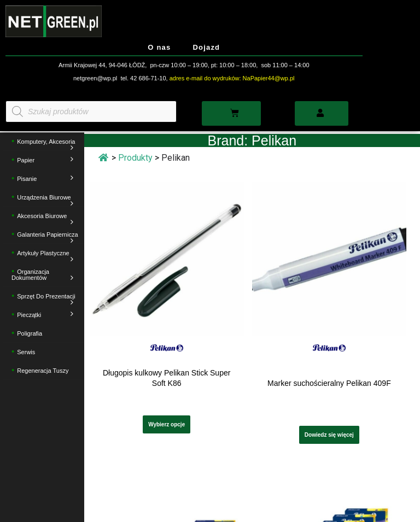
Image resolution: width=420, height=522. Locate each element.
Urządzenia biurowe (48, 201)
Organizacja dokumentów (45, 275)
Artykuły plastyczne (48, 257)
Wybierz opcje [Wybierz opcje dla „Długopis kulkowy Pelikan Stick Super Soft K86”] (167, 424)
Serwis (26, 353)
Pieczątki (48, 315)
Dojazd (206, 47)
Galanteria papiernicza (48, 238)
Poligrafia (30, 334)
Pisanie (48, 179)
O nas (159, 47)
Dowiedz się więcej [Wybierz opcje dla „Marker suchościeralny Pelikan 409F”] (329, 435)
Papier (48, 160)
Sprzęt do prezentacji (48, 300)
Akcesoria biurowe (48, 219)
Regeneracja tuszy (43, 371)
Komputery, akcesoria (48, 145)
